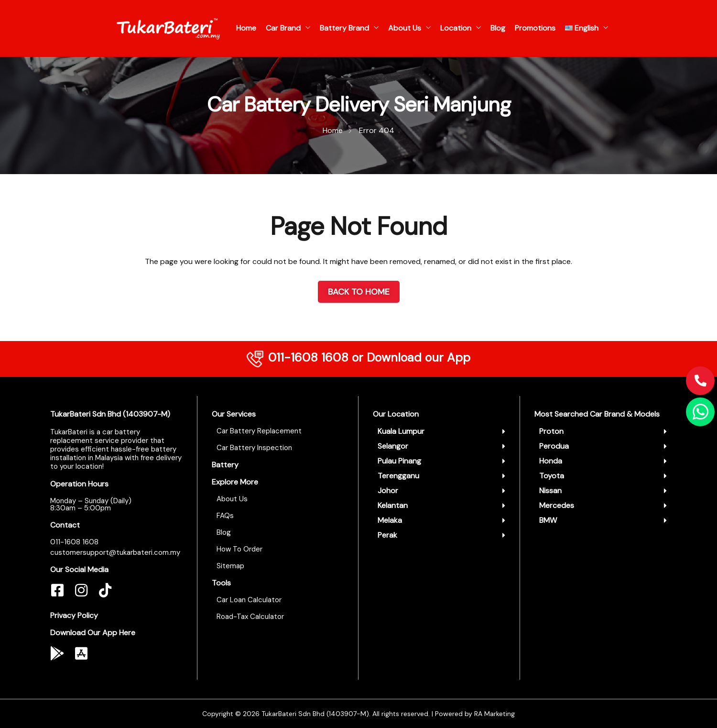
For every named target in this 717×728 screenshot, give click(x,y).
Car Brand (283, 28)
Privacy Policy (74, 615)
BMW (548, 520)
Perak (387, 535)
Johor (388, 491)
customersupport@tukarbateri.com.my (115, 552)
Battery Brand (344, 28)
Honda (551, 461)
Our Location (396, 414)
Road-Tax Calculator (250, 617)
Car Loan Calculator (249, 600)
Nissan (550, 491)
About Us (405, 28)
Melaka (390, 520)
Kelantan (393, 505)
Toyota (552, 476)
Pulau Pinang (399, 461)
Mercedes (557, 505)
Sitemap (230, 566)
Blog (498, 28)
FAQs (225, 516)
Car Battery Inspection (254, 448)
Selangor (393, 446)
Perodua (554, 446)
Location (456, 28)
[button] (441, 431)
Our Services (234, 414)
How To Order (239, 549)
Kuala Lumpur (401, 431)
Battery (225, 465)
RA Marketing (494, 714)
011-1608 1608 (308, 358)
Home (246, 28)
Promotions (535, 28)
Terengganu (398, 476)
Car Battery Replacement (259, 431)
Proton (551, 431)
